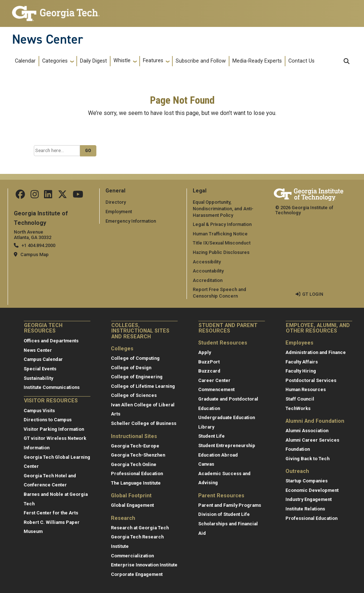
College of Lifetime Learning (143, 386)
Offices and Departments (51, 341)
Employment (119, 212)
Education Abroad (218, 455)
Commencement (216, 389)
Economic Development (312, 490)
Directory (116, 202)
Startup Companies (307, 481)
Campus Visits (39, 411)
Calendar (25, 61)
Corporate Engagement (137, 574)
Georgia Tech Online (134, 464)
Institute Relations (305, 509)
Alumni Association (307, 431)
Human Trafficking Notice (220, 234)
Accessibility (207, 262)
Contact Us (301, 61)
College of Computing (135, 358)
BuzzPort (209, 362)
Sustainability (38, 378)
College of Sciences (134, 395)
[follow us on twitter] (63, 196)
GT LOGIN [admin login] (313, 294)
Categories (55, 61)
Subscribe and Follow (201, 61)
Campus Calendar (43, 359)
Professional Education (137, 473)
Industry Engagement (309, 499)
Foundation (298, 449)
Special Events (40, 369)
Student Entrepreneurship (227, 445)
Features (153, 61)
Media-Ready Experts (257, 61)
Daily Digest (93, 61)
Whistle (122, 61)
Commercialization (132, 556)
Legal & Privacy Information (222, 224)
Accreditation (208, 280)
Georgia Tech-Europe (135, 446)
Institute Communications (52, 387)
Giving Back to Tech (307, 459)
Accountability (208, 271)
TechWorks (298, 408)
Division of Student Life (224, 514)
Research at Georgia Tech (140, 528)
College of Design (131, 368)
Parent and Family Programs (230, 505)
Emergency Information (131, 221)
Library (206, 427)
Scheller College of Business (144, 423)
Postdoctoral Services (311, 380)
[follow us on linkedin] (48, 196)
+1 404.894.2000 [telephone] (38, 245)
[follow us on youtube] (78, 196)
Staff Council (300, 399)
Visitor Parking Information (54, 429)
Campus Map (35, 254)
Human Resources (306, 389)
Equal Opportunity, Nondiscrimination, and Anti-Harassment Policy (223, 208)
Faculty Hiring (301, 371)
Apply (205, 352)
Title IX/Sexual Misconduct (222, 243)
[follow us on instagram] (35, 196)
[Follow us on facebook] (20, 196)
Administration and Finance (316, 352)
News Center (48, 39)
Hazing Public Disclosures (221, 252)
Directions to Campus (48, 420)
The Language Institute (136, 483)
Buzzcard (209, 371)
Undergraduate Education (227, 417)
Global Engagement (132, 505)
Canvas (206, 464)
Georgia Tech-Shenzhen (138, 455)
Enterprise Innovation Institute (144, 565)
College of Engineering (137, 377)
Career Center (214, 380)
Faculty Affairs (302, 362)
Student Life (211, 436)
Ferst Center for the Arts (51, 513)
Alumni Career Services (312, 440)
